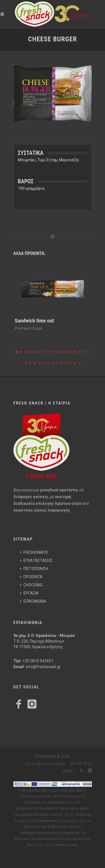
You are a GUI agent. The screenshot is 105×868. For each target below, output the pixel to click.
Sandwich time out (34, 321)
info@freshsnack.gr (43, 667)
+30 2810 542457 (38, 661)
